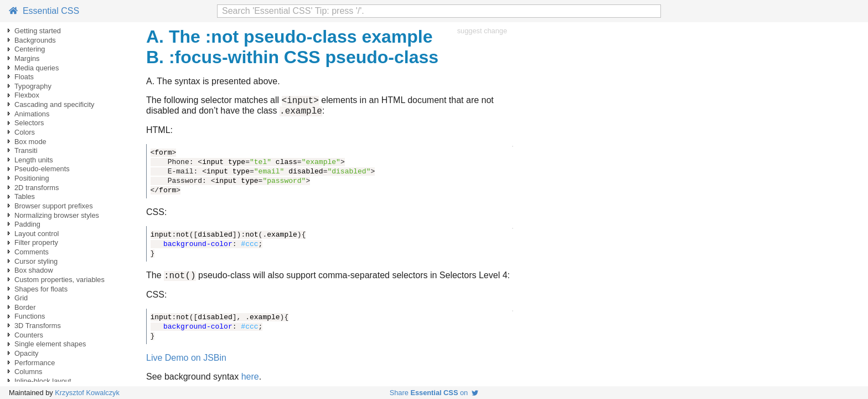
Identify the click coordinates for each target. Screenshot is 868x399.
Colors (25, 132)
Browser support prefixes (54, 206)
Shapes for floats (41, 289)
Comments (32, 252)
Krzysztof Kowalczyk (87, 393)
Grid (21, 298)
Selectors (29, 123)
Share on (434, 393)
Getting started (38, 31)
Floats (24, 77)
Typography (33, 86)
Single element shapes (50, 344)
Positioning (32, 178)
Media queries (37, 68)
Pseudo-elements (42, 169)
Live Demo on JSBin (186, 363)
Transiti (26, 150)
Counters (29, 335)
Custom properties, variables (60, 280)
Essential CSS (44, 11)
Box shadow (34, 270)
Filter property (36, 242)
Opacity (26, 353)
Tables (25, 196)
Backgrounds (35, 40)
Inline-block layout (43, 381)
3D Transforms (38, 326)
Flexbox (27, 95)
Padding (27, 224)
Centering (30, 49)
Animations (32, 114)
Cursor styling (36, 261)
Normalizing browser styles (57, 215)
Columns (29, 372)
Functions (30, 316)
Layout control (37, 234)
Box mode (30, 142)
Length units (34, 160)
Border (25, 307)
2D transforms (37, 188)
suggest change (482, 31)
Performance (35, 363)
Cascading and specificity (54, 104)
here (250, 382)
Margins (27, 58)
